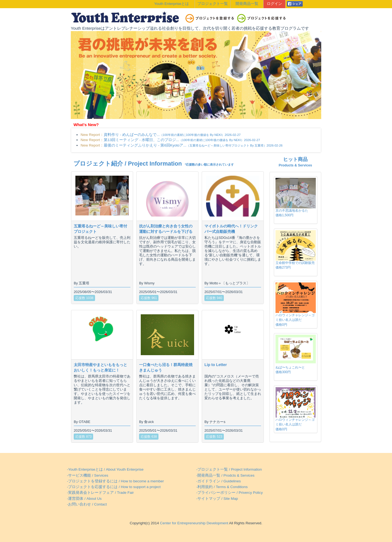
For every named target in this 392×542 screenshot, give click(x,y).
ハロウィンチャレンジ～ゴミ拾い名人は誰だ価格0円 (295, 320)
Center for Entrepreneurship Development (194, 523)
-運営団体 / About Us (84, 499)
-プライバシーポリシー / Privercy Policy (229, 493)
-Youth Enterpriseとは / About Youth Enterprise (105, 469)
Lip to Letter (216, 365)
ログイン (274, 4)
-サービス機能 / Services (88, 475)
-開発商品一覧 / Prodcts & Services (225, 475)
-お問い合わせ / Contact (87, 504)
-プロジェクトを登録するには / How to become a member (115, 481)
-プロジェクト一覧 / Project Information (229, 469)
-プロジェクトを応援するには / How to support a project (114, 487)
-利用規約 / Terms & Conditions (222, 487)
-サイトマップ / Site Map (217, 499)
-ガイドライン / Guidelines (219, 481)
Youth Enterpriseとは (171, 4)
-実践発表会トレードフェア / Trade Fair (100, 493)
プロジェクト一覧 (213, 4)
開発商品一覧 (247, 4)
